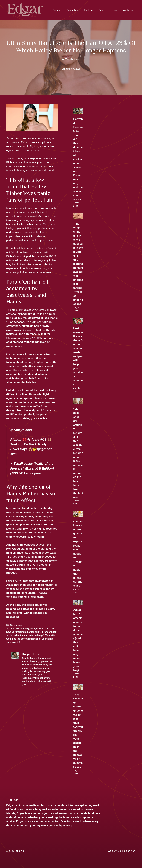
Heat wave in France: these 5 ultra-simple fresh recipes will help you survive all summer (78, 356)
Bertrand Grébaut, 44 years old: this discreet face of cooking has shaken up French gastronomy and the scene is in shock (78, 159)
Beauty (57, 10)
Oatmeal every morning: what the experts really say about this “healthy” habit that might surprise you (78, 554)
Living (114, 10)
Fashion (88, 10)
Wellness (128, 10)
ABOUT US (115, 851)
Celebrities (72, 10)
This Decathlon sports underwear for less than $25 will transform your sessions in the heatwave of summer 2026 (78, 731)
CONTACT (130, 851)
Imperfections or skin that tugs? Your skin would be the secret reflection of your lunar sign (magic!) (31, 639)
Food (101, 10)
